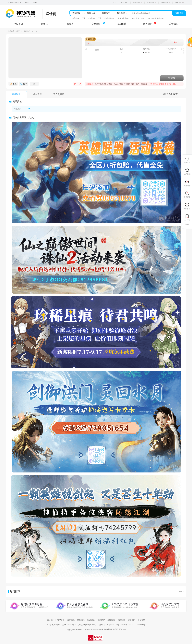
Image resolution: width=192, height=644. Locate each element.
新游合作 (131, 620)
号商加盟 (121, 620)
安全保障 (141, 620)
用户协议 (61, 620)
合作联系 (71, 620)
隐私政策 (81, 620)
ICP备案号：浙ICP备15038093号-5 (61, 625)
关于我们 (51, 620)
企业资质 (111, 620)
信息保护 (101, 620)
